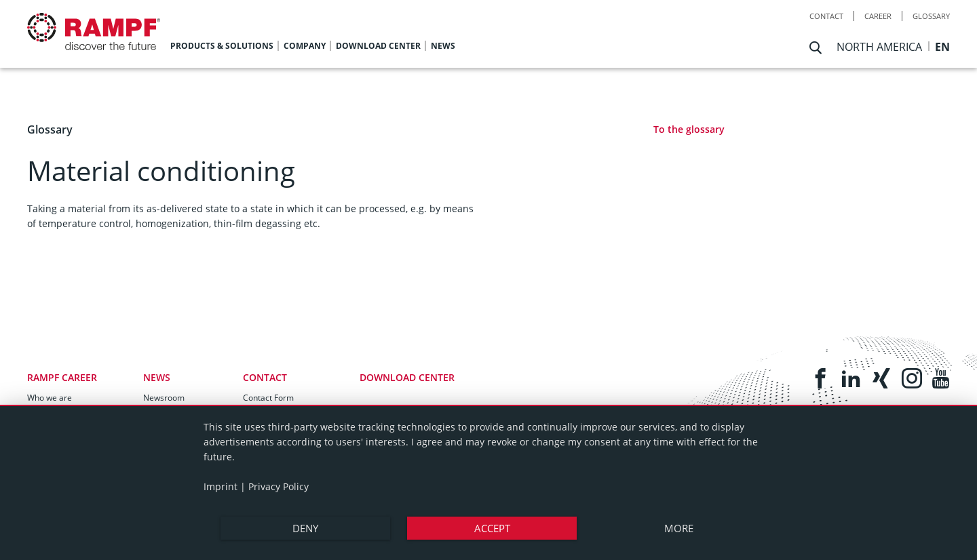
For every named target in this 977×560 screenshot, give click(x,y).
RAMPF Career (62, 377)
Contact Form (268, 398)
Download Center (407, 377)
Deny (305, 528)
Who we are (50, 398)
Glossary (931, 16)
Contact (826, 16)
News (157, 377)
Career (878, 16)
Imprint (221, 486)
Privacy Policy (279, 486)
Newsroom (164, 398)
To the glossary (689, 129)
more (679, 528)
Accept (492, 528)
